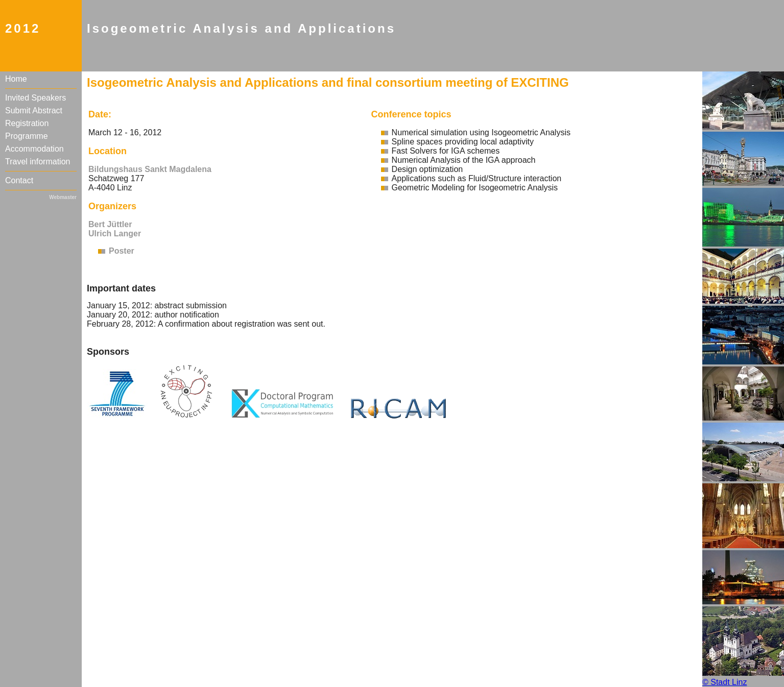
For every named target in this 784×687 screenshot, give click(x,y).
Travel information (38, 162)
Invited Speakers (35, 98)
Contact (19, 180)
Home (16, 79)
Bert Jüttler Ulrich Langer (115, 229)
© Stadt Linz (724, 682)
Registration (27, 123)
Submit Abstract (34, 111)
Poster (122, 251)
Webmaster (63, 197)
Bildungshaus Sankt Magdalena (150, 169)
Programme (27, 136)
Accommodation (34, 149)
